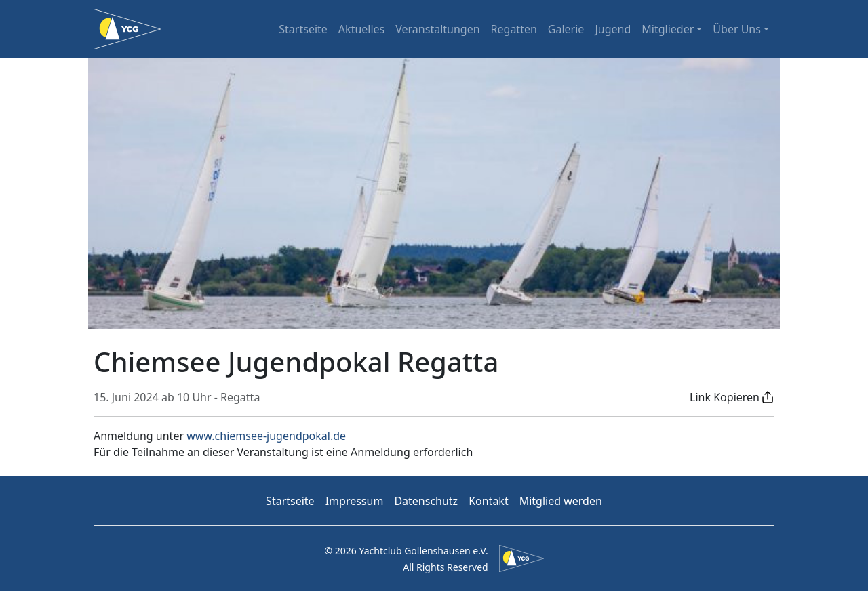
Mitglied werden (561, 501)
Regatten (514, 29)
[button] (732, 397)
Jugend (613, 29)
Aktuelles (361, 29)
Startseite (303, 29)
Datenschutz (426, 501)
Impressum (355, 501)
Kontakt (489, 501)
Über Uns (737, 29)
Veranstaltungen (437, 29)
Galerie (566, 29)
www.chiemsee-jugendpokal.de (266, 436)
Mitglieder (668, 29)
